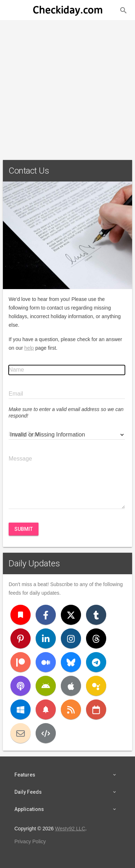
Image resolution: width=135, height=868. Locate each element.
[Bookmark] (21, 615)
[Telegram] (96, 662)
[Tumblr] (96, 615)
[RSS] (71, 709)
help (29, 348)
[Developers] (46, 733)
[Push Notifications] (46, 709)
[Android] (46, 686)
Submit (24, 529)
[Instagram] (71, 638)
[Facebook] (46, 615)
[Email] (21, 733)
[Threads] (96, 638)
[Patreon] (21, 662)
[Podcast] (21, 686)
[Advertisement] (67, 87)
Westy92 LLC (70, 829)
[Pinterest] (21, 638)
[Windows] (21, 709)
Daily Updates (34, 563)
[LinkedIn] (46, 638)
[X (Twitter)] (71, 615)
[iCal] (96, 709)
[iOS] (71, 686)
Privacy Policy (30, 841)
